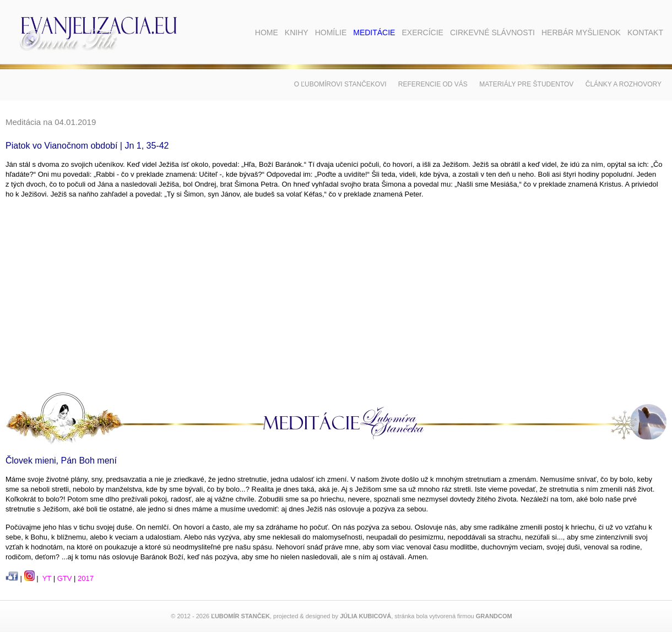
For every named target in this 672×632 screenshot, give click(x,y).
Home (267, 32)
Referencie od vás (433, 84)
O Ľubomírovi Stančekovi (340, 84)
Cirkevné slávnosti (492, 32)
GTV (65, 578)
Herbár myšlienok (581, 32)
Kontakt (645, 32)
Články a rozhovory (624, 84)
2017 (86, 578)
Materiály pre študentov (526, 84)
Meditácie (374, 32)
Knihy (297, 32)
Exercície (422, 32)
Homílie (331, 32)
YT (47, 578)
